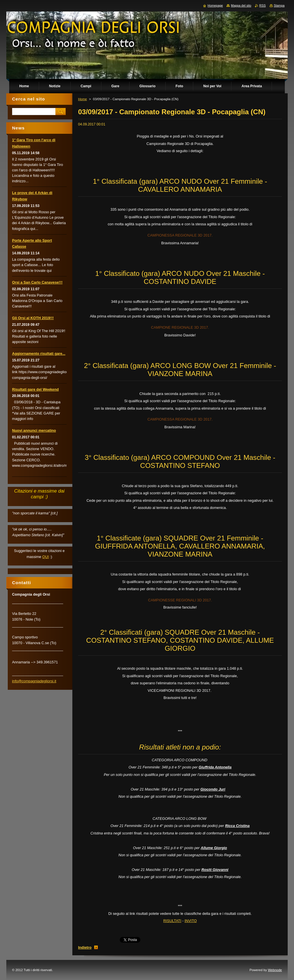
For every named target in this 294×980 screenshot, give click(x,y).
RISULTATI (172, 921)
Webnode (275, 970)
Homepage (215, 5)
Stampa (279, 5)
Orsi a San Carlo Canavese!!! (37, 282)
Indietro (85, 947)
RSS (262, 5)
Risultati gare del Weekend (35, 389)
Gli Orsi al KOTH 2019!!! (33, 318)
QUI (46, 557)
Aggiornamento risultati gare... (39, 354)
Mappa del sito (241, 5)
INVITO (191, 921)
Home (83, 99)
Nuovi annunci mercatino (34, 430)
